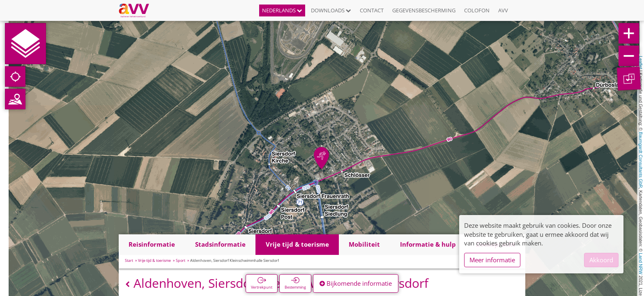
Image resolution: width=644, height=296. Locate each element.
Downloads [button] (331, 10)
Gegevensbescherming (424, 10)
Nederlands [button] (282, 10)
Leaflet (641, 62)
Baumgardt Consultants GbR (641, 160)
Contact (372, 10)
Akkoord (601, 260)
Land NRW (641, 264)
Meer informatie (492, 260)
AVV (503, 10)
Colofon (477, 10)
